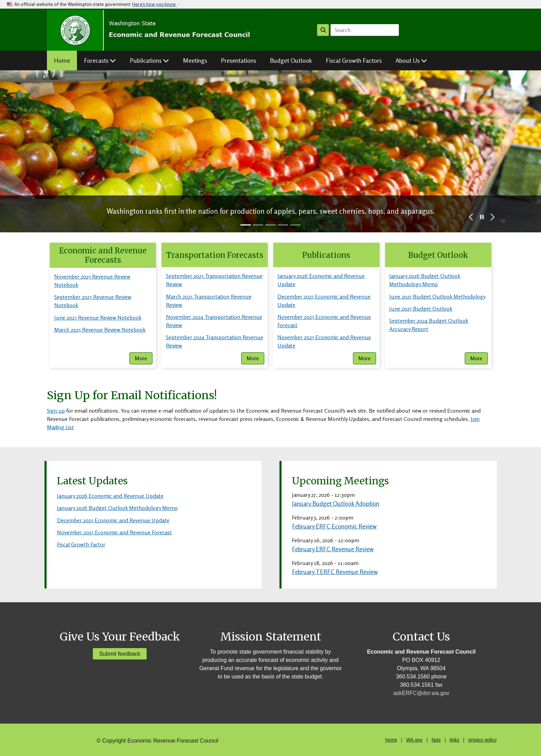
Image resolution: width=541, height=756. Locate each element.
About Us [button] (411, 60)
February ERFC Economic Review (334, 526)
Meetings (195, 60)
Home (62, 60)
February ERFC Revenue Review (333, 549)
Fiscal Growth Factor (81, 544)
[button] (471, 217)
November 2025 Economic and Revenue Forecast (114, 532)
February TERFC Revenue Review (335, 572)
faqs (436, 740)
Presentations (238, 60)
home (391, 740)
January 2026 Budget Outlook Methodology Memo (117, 508)
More (141, 358)
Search (323, 30)
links (454, 740)
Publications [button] (149, 60)
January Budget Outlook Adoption (336, 503)
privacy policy (482, 740)
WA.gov (414, 740)
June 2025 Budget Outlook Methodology (437, 296)
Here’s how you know (154, 4)
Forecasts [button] (100, 60)
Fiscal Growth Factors (354, 60)
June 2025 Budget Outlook (421, 309)
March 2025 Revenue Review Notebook (100, 330)
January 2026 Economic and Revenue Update (110, 496)
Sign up (56, 411)
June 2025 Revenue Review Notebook (98, 317)
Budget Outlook (291, 60)
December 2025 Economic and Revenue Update (113, 520)
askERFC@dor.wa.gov (421, 693)
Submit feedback (120, 654)
